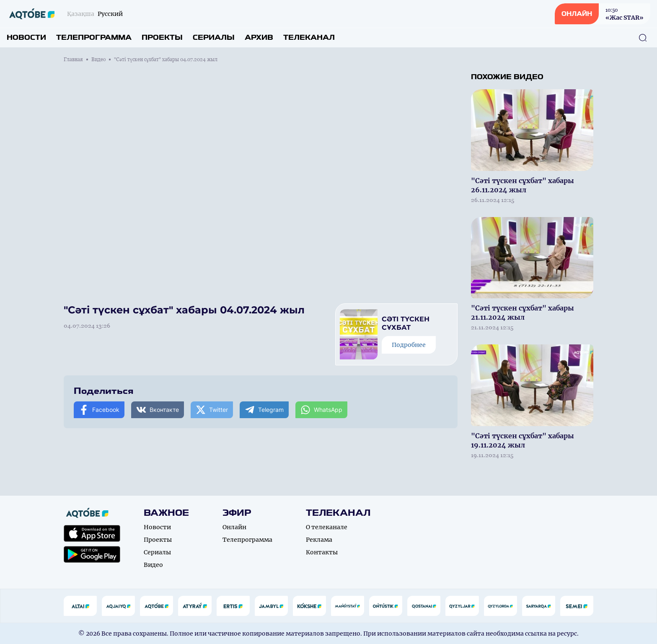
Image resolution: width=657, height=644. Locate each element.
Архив (259, 38)
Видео (98, 59)
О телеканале (327, 527)
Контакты (322, 552)
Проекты (162, 38)
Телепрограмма (94, 38)
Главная (73, 59)
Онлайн (234, 527)
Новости (26, 38)
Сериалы (214, 38)
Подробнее (409, 345)
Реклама (319, 540)
